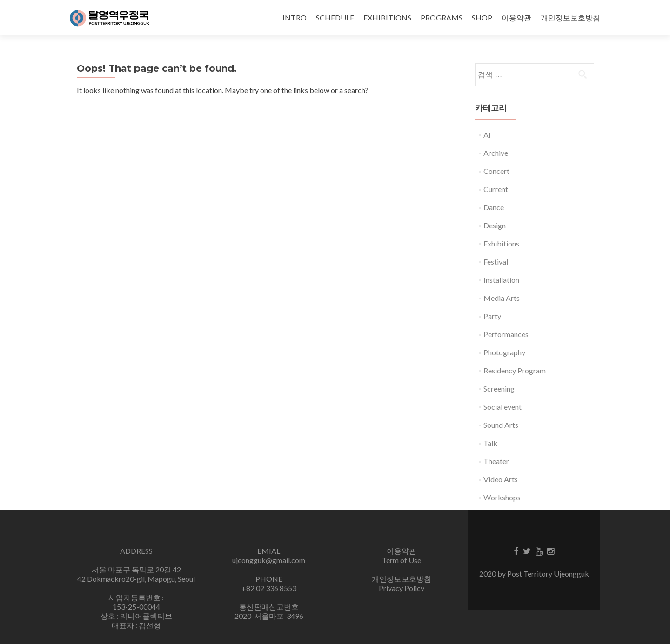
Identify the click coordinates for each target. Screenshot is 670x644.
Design (495, 225)
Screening (499, 388)
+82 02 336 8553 (269, 588)
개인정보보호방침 (570, 17)
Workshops (502, 497)
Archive (496, 153)
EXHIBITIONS (387, 17)
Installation (501, 280)
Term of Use (402, 560)
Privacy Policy (402, 588)
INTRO (295, 17)
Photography (504, 352)
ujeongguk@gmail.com (269, 560)
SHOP (482, 17)
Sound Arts (501, 425)
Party (492, 316)
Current (496, 189)
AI (487, 135)
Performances (506, 334)
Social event (502, 407)
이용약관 (516, 17)
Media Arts (502, 298)
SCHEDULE (335, 17)
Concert (496, 171)
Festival (496, 262)
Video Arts (501, 479)
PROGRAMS (442, 17)
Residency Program (515, 370)
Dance (494, 207)
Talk (490, 443)
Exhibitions (501, 243)
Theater (496, 461)
